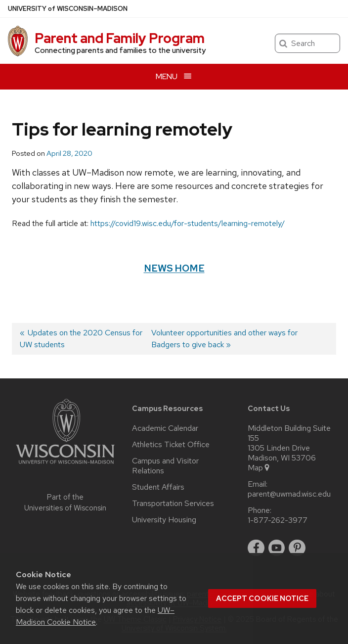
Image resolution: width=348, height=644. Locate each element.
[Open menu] (174, 76)
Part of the (65, 503)
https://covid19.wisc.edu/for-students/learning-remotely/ (188, 223)
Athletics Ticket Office (171, 445)
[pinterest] (297, 548)
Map (259, 468)
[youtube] (277, 548)
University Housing (164, 520)
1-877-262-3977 (278, 520)
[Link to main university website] (65, 466)
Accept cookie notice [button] (262, 598)
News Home (174, 268)
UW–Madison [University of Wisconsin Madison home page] (68, 9)
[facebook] (256, 548)
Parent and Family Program (120, 38)
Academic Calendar (165, 428)
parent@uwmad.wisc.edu (289, 494)
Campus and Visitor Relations (165, 466)
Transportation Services (173, 504)
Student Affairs (158, 487)
